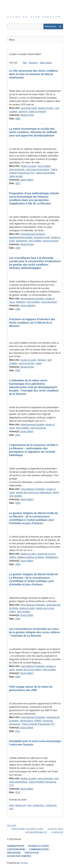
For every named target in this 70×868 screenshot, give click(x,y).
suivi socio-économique (38, 169)
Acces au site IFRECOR (34, 17)
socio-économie (17, 169)
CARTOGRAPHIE (16, 849)
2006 (18, 119)
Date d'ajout (46, 63)
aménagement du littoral (33, 234)
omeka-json (38, 805)
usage (39, 363)
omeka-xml (51, 805)
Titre (25, 63)
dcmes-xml (21, 805)
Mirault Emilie (27, 115)
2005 (18, 370)
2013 (18, 792)
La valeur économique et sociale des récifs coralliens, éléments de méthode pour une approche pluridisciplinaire (33, 132)
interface (42, 360)
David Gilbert (27, 180)
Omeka (24, 863)
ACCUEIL (12, 826)
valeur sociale (16, 176)
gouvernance (26, 721)
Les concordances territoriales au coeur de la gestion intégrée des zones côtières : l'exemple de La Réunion (35, 632)
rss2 (11, 809)
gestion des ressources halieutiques (34, 492)
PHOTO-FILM (32, 853)
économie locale (29, 108)
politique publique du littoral (31, 557)
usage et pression (37, 111)
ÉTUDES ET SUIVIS (39, 846)
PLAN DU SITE (55, 829)
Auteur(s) (33, 63)
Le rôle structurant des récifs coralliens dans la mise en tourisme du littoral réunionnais (34, 74)
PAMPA (38, 721)
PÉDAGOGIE (14, 853)
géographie (21, 241)
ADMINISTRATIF (16, 846)
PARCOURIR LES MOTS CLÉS (27, 829)
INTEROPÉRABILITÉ (36, 833)
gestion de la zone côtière (29, 670)
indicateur (21, 302)
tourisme (23, 111)
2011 (18, 731)
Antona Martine (28, 306)
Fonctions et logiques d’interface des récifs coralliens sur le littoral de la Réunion (32, 323)
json (29, 805)
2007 (18, 183)
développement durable (21, 237)
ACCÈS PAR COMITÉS (19, 856)
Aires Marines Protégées (33, 489)
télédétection (52, 557)
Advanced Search (60, 26)
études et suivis (46, 108)
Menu (12, 40)
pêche (56, 492)
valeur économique (45, 173)
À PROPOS (57, 833)
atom (12, 805)
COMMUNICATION (39, 849)
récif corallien (44, 166)
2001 (18, 435)
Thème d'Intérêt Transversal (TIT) (38, 724)
